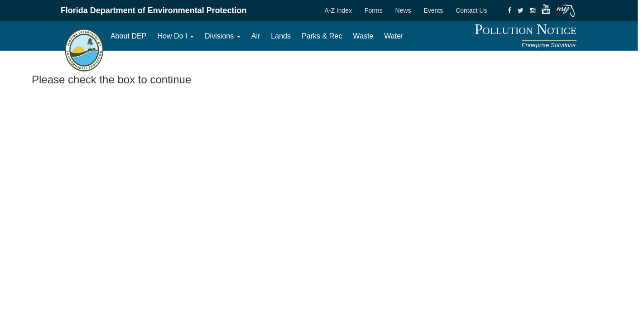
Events (433, 10)
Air (256, 36)
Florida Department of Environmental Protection (154, 10)
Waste (363, 36)
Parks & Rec (322, 36)
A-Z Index (338, 10)
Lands (281, 36)
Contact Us (471, 10)
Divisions (223, 36)
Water (394, 36)
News (403, 10)
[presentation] (101, 108)
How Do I (175, 36)
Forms (374, 10)
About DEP (129, 36)
